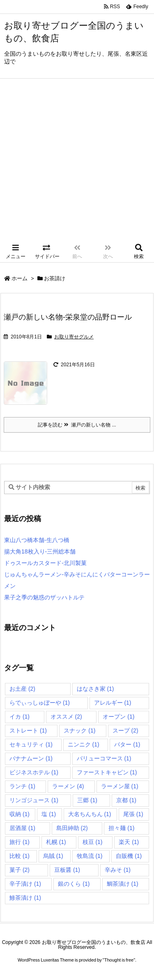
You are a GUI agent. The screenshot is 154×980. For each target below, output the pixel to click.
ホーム (20, 278)
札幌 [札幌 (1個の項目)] (56, 842)
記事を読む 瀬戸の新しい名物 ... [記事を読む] (77, 425)
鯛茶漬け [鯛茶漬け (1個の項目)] (123, 884)
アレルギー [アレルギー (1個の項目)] (113, 703)
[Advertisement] (77, 160)
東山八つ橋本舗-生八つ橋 (37, 540)
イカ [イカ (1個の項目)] (20, 717)
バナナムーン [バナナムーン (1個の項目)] (31, 758)
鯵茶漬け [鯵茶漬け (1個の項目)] (25, 898)
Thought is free (119, 960)
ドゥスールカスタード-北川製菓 (45, 563)
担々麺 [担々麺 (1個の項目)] (121, 828)
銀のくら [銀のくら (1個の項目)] (74, 884)
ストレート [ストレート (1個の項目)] (28, 730)
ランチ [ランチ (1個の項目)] (22, 786)
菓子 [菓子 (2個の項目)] (20, 870)
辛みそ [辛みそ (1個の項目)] (118, 870)
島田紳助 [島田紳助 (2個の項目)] (72, 828)
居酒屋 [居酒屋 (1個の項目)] (22, 828)
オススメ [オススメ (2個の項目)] (66, 717)
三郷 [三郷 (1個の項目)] (87, 800)
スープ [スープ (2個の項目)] (125, 730)
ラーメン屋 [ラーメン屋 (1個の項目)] (120, 786)
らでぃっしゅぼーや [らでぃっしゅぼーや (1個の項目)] (40, 703)
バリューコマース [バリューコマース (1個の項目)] (104, 758)
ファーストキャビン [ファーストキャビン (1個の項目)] (107, 772)
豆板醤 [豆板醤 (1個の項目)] (67, 870)
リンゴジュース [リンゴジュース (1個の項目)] (34, 800)
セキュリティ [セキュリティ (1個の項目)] (31, 744)
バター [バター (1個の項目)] (127, 744)
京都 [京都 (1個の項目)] (126, 800)
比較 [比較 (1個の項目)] (20, 856)
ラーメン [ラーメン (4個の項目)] (68, 786)
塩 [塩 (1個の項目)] (49, 814)
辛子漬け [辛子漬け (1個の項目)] (25, 884)
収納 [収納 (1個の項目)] (20, 814)
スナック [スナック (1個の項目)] (79, 730)
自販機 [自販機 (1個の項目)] (129, 856)
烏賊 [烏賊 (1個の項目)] (53, 856)
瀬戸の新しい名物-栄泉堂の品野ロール (68, 317)
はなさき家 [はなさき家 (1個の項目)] (95, 689)
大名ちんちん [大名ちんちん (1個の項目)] (90, 814)
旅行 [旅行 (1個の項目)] (20, 842)
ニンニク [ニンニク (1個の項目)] (84, 744)
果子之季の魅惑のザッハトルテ (44, 597)
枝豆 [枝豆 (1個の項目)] (93, 842)
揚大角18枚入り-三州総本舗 (40, 551)
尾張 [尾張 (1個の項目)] (133, 814)
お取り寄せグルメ (74, 337)
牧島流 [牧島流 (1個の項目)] (90, 856)
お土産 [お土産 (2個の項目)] (22, 689)
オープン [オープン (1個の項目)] (118, 717)
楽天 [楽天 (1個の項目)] (129, 842)
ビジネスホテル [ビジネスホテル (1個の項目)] (34, 772)
